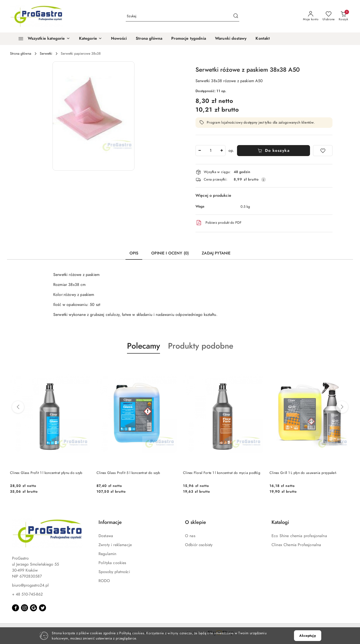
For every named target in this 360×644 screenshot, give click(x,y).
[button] (90, 39)
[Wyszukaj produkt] (182, 16)
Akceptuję (307, 636)
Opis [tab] (134, 253)
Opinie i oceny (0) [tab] (170, 253)
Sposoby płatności (114, 572)
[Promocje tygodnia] (189, 39)
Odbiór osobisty (199, 545)
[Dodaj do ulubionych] (323, 151)
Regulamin (107, 554)
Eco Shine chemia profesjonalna (299, 536)
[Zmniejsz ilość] (199, 151)
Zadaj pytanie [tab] (216, 253)
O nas (190, 536)
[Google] (33, 608)
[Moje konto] (311, 16)
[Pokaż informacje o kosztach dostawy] (263, 180)
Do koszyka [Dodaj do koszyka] (274, 151)
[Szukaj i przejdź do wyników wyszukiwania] (236, 16)
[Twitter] (42, 608)
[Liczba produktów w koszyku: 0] (343, 16)
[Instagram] (24, 608)
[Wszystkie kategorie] (42, 39)
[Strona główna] (149, 39)
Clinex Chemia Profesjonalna (296, 545)
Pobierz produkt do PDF (218, 223)
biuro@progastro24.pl (30, 585)
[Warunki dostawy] (231, 39)
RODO (104, 581)
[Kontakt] (263, 39)
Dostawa (106, 536)
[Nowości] (119, 39)
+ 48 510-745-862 (27, 594)
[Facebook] (15, 608)
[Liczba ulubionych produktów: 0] (329, 16)
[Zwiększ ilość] (221, 151)
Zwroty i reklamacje (115, 545)
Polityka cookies (112, 563)
